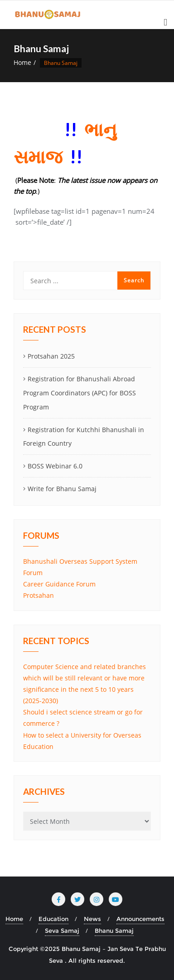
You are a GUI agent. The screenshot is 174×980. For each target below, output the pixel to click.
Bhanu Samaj (114, 931)
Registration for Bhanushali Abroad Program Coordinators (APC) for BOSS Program (80, 393)
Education (53, 919)
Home (22, 62)
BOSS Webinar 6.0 (55, 466)
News (92, 919)
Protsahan (39, 595)
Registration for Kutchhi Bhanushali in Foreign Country (84, 437)
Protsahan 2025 (51, 356)
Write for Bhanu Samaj (62, 489)
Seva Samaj (62, 931)
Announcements (140, 919)
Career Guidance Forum (59, 584)
